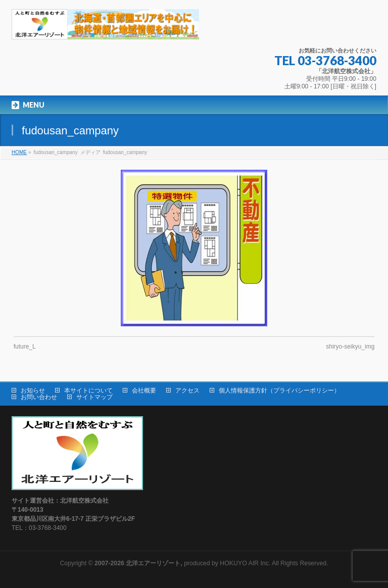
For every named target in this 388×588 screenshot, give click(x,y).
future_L (25, 347)
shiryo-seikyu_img (350, 347)
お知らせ (33, 390)
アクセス (187, 390)
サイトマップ (94, 397)
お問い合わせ (39, 397)
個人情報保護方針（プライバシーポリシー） (279, 390)
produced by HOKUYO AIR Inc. (182, 563)
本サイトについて (88, 390)
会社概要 (144, 390)
